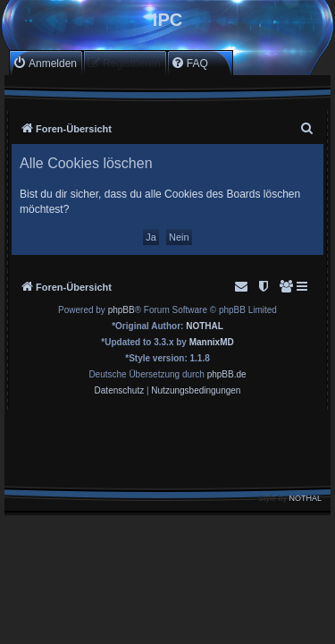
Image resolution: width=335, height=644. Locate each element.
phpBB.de (227, 374)
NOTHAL (205, 326)
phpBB (121, 310)
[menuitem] (45, 63)
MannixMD (212, 342)
